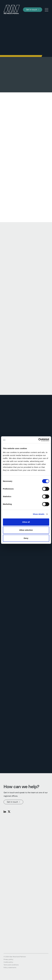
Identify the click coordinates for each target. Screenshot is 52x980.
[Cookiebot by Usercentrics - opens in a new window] (38, 440)
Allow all (26, 522)
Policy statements (10, 968)
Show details (39, 514)
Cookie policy (8, 962)
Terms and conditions (11, 965)
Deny (26, 538)
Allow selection (26, 530)
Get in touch (33, 10)
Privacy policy (8, 959)
